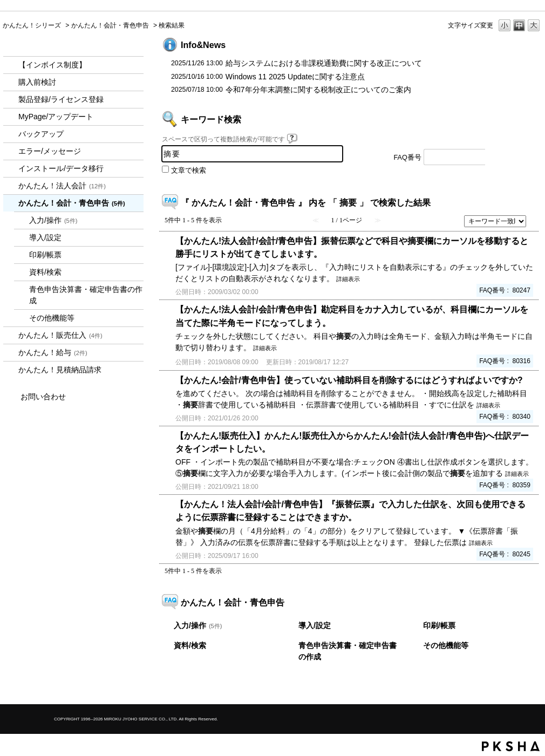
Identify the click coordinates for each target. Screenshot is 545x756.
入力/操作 (53, 220)
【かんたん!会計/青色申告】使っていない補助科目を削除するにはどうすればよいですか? (349, 380)
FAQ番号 (408, 158)
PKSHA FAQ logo (511, 746)
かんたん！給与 (53, 352)
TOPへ (515, 687)
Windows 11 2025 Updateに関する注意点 (295, 77)
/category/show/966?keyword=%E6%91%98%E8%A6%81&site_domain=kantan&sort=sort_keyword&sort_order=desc (11, 353)
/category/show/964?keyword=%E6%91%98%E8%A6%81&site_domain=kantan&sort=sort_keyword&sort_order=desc (11, 335)
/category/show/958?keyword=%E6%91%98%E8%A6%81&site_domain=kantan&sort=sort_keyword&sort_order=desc (11, 203)
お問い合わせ (43, 397)
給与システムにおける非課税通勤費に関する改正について (324, 63)
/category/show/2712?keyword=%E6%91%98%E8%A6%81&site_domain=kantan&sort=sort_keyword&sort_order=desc (11, 186)
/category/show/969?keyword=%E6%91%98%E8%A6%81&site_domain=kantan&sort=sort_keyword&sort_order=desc (11, 370)
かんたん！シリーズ (32, 25)
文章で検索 (189, 171)
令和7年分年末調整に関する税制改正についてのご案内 (318, 90)
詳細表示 (348, 279)
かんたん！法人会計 (62, 186)
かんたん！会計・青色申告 (110, 25)
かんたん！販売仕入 (60, 335)
